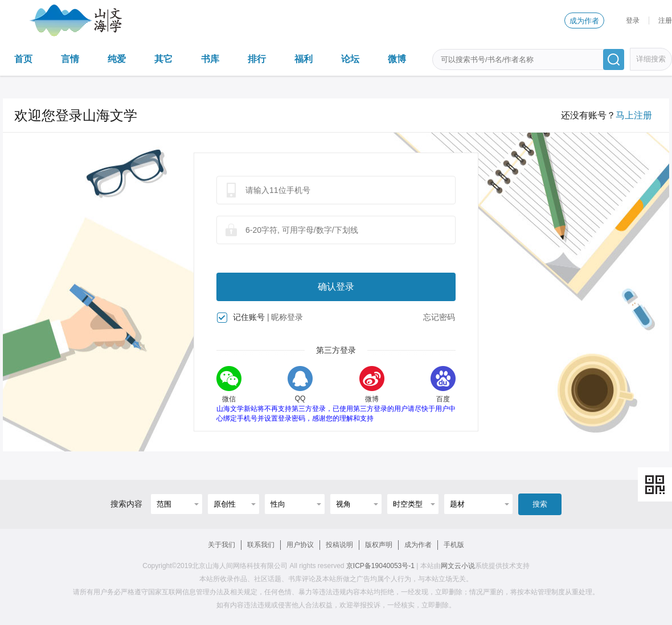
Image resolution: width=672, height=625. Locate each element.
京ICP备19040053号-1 (380, 566)
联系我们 (261, 545)
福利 (304, 59)
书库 (210, 59)
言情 (70, 59)
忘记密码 (439, 317)
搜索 (540, 504)
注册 (665, 20)
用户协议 (300, 545)
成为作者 (584, 21)
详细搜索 (651, 59)
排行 (257, 59)
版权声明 (379, 545)
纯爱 (117, 59)
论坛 (350, 59)
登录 (633, 20)
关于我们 (222, 545)
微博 (397, 59)
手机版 (454, 545)
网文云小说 (458, 566)
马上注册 (634, 115)
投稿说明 (339, 545)
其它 (163, 59)
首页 (23, 59)
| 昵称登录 (285, 317)
